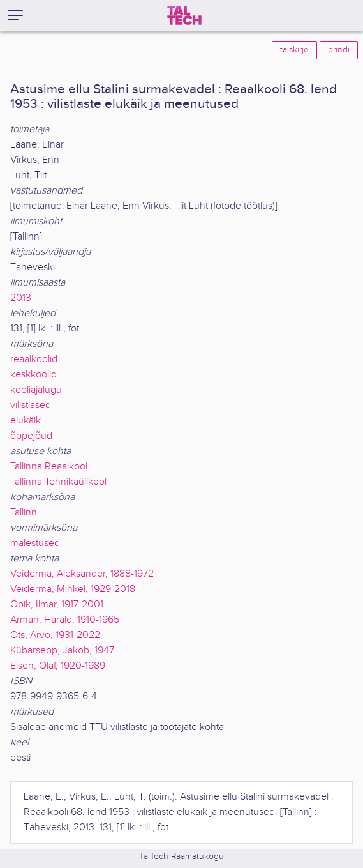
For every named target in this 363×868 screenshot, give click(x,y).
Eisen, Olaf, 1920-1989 (58, 666)
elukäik (26, 421)
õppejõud (31, 436)
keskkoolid (33, 375)
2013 (21, 298)
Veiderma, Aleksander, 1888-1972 (82, 574)
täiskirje (294, 50)
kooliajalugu (36, 390)
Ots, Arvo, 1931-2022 (55, 635)
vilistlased (31, 405)
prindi (339, 50)
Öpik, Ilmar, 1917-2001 (57, 605)
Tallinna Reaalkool (49, 467)
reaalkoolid (34, 359)
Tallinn (24, 513)
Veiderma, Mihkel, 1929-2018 (73, 589)
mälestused (35, 543)
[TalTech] (184, 15)
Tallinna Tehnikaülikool (58, 482)
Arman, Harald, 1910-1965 (65, 620)
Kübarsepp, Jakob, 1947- (64, 651)
